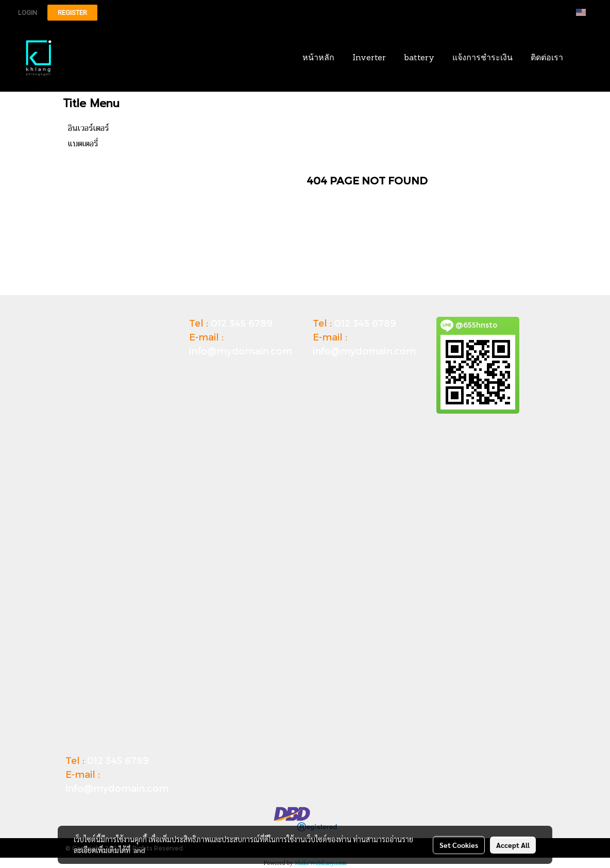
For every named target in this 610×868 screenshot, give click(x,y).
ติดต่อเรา (547, 58)
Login (28, 13)
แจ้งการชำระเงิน (482, 58)
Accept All (513, 845)
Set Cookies (459, 845)
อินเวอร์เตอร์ (89, 128)
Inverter (369, 58)
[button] (588, 58)
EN (587, 12)
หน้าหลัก (318, 58)
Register (72, 13)
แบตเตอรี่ (83, 144)
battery (419, 58)
